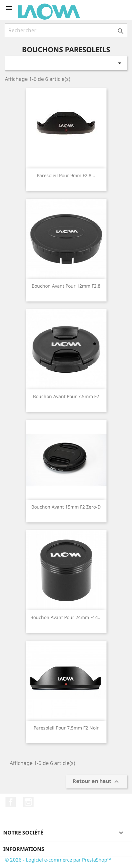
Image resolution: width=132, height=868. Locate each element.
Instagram (28, 802)
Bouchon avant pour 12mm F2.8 (66, 286)
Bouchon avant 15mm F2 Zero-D (66, 507)
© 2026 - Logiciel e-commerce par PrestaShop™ (58, 860)
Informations (24, 849)
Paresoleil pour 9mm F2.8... (66, 175)
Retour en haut (96, 782)
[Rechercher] (66, 30)
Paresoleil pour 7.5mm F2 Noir (66, 728)
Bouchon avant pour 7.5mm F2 (66, 396)
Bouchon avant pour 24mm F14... (66, 617)
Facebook (11, 802)
